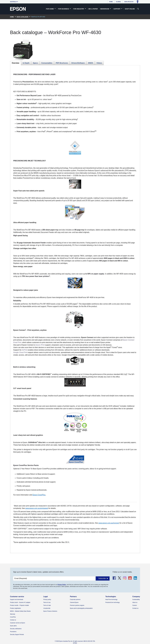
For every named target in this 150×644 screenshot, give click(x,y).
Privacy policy (47, 600)
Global (119, 2)
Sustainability (136, 600)
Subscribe (102, 578)
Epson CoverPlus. (39, 495)
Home (111, 2)
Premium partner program (77, 605)
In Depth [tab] (26, 63)
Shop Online (130, 9)
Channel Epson (74, 602)
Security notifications (16, 629)
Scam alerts (13, 626)
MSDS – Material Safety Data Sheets (20, 611)
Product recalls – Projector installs (19, 605)
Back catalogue (23, 17)
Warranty (13, 614)
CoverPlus (13, 617)
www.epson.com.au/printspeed (37, 508)
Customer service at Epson (18, 623)
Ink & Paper (93, 9)
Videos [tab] (99, 63)
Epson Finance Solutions (50, 611)
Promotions (13, 632)
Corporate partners (75, 600)
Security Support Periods (17, 635)
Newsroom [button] (105, 9)
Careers (135, 605)
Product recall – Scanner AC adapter (20, 602)
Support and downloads (17, 600)
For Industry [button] (79, 9)
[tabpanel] (75, 309)
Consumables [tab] (47, 63)
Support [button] (117, 9)
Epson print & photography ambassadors (81, 608)
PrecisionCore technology (113, 602)
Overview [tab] (16, 63)
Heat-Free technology (111, 600)
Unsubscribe (47, 608)
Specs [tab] (35, 63)
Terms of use (47, 602)
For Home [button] (50, 9)
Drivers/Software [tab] (78, 63)
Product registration (15, 608)
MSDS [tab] (91, 63)
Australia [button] (13, 2)
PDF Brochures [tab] (62, 63)
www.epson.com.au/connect (109, 523)
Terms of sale (47, 605)
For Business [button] (64, 9)
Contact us (13, 620)
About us (135, 602)
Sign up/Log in (129, 2)
